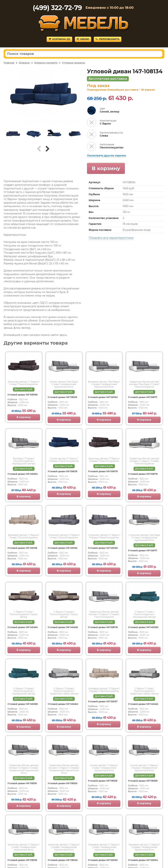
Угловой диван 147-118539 (22, 860)
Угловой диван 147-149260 (143, 627)
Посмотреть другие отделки (106, 156)
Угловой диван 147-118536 (143, 781)
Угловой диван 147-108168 (22, 395)
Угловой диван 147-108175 (143, 474)
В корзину (106, 168)
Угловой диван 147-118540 (63, 860)
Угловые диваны (73, 63)
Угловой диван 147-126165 (63, 548)
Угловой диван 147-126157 (103, 701)
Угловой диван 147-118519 (22, 783)
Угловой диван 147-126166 (103, 548)
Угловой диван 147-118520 (63, 783)
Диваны (24, 63)
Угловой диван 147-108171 (143, 397)
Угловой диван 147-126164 (143, 860)
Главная (9, 63)
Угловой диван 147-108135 (63, 471)
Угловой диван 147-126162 (103, 397)
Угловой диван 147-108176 (103, 627)
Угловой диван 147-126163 (103, 860)
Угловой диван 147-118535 (103, 781)
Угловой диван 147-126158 (22, 548)
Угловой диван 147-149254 (23, 474)
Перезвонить (108, 39)
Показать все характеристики (111, 238)
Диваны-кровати (46, 63)
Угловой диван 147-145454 (23, 627)
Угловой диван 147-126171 (143, 550)
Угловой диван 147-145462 (143, 704)
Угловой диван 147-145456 (63, 627)
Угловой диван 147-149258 (23, 704)
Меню (83, 39)
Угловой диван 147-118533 (62, 397)
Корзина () (59, 39)
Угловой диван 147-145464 (63, 704)
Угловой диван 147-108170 (103, 471)
